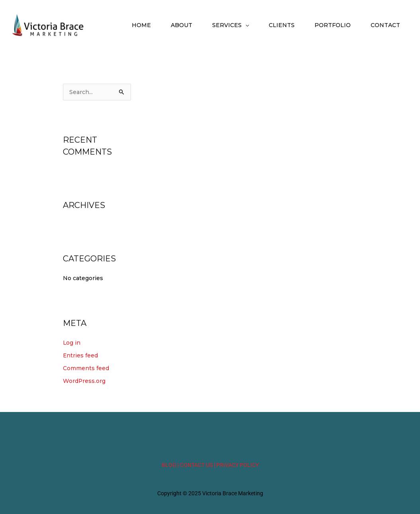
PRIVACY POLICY (237, 465)
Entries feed (81, 356)
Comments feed (86, 369)
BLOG (169, 465)
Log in (72, 343)
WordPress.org (84, 381)
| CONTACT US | (196, 465)
